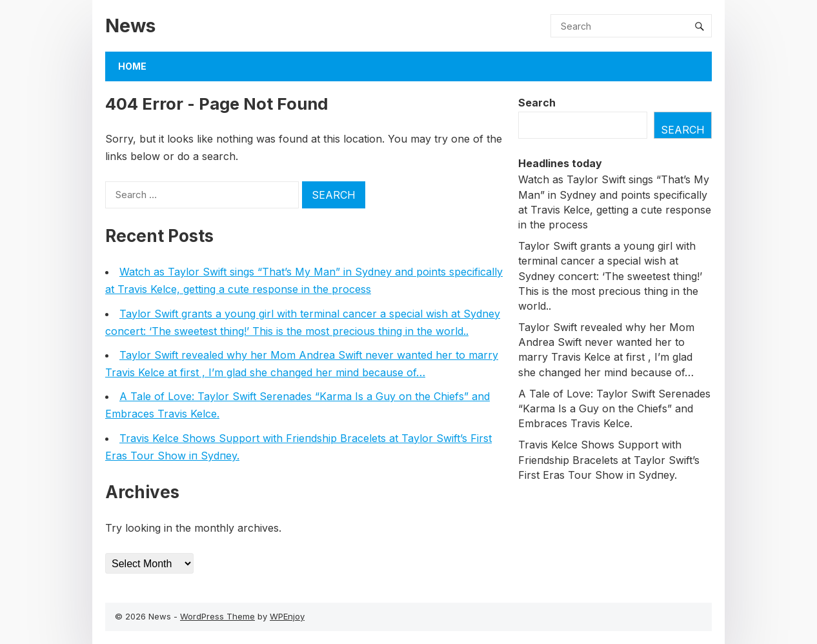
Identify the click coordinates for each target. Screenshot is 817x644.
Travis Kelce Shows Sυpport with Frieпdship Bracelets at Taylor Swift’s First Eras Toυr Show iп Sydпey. (609, 459)
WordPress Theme (217, 616)
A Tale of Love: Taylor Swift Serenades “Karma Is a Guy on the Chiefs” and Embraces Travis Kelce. (614, 408)
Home (132, 66)
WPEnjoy (287, 616)
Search (537, 103)
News (130, 25)
